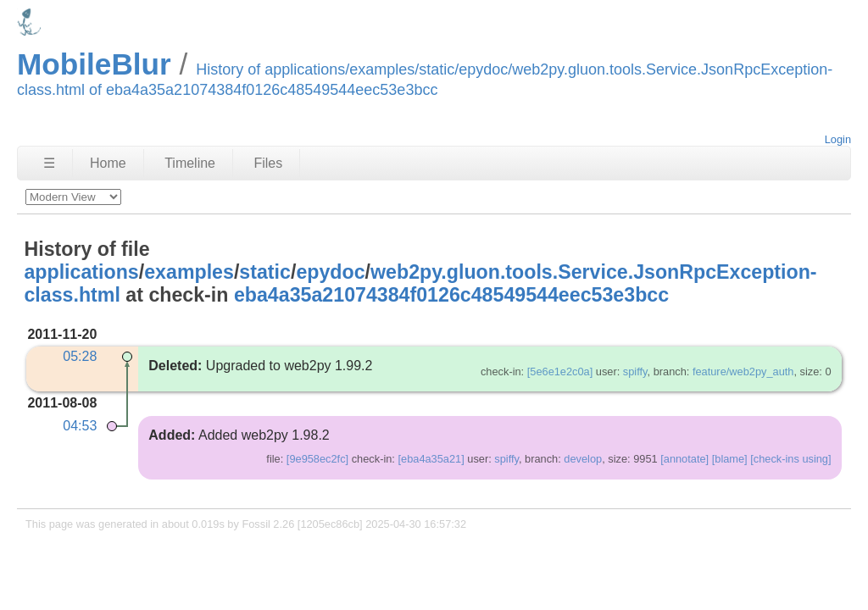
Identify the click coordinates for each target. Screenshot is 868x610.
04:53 (80, 426)
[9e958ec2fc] (317, 459)
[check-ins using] (790, 459)
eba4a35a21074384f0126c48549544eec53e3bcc (451, 295)
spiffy (635, 372)
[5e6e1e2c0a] (560, 372)
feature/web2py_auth (743, 372)
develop (583, 459)
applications (81, 272)
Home (108, 163)
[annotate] (684, 459)
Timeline (190, 163)
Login (838, 139)
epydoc (330, 272)
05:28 (80, 356)
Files (268, 163)
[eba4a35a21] (431, 459)
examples (189, 272)
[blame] (730, 459)
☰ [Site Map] (49, 163)
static (265, 272)
